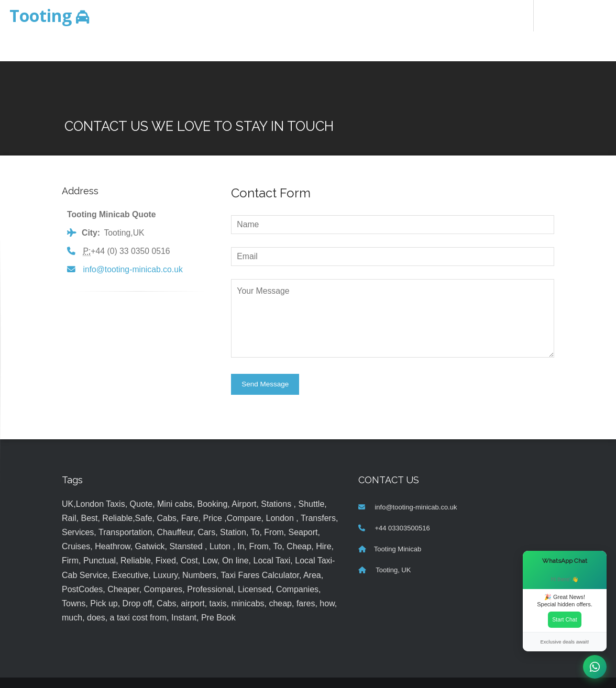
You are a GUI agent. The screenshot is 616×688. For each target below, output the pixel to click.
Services (351, 15)
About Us (395, 15)
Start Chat (564, 619)
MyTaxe (401, 670)
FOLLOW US (496, 15)
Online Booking (298, 15)
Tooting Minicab (398, 521)
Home (249, 15)
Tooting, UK (393, 542)
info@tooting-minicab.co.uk (133, 241)
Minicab (73, 15)
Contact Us (443, 15)
